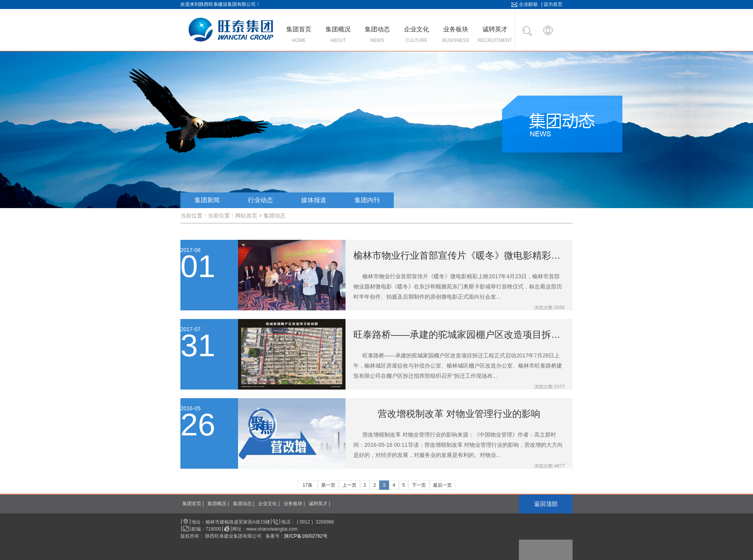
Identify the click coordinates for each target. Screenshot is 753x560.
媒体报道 (314, 200)
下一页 (419, 485)
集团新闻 (207, 200)
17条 (308, 485)
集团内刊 (367, 200)
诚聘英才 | (319, 504)
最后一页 (442, 485)
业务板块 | (294, 504)
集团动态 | (244, 504)
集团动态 (275, 216)
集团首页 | (193, 504)
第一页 (328, 485)
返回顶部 (546, 504)
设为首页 (553, 4)
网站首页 (246, 216)
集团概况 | (218, 504)
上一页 (349, 485)
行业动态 (260, 200)
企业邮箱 (528, 4)
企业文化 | (269, 504)
